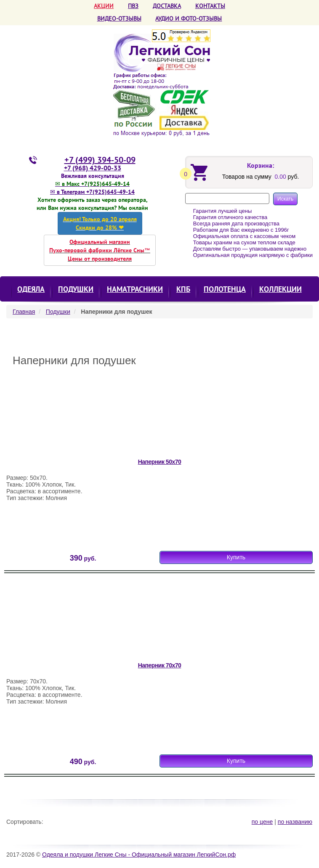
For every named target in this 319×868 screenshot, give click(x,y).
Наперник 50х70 (160, 462)
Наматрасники (135, 289)
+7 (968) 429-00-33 (93, 168)
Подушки (76, 289)
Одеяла (31, 289)
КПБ (183, 289)
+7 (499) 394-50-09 (100, 160)
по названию (295, 822)
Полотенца (225, 289)
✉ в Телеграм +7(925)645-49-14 (92, 192)
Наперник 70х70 (160, 665)
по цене (262, 822)
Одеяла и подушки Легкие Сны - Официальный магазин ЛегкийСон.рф (139, 855)
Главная (24, 312)
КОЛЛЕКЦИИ (280, 289)
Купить (236, 557)
